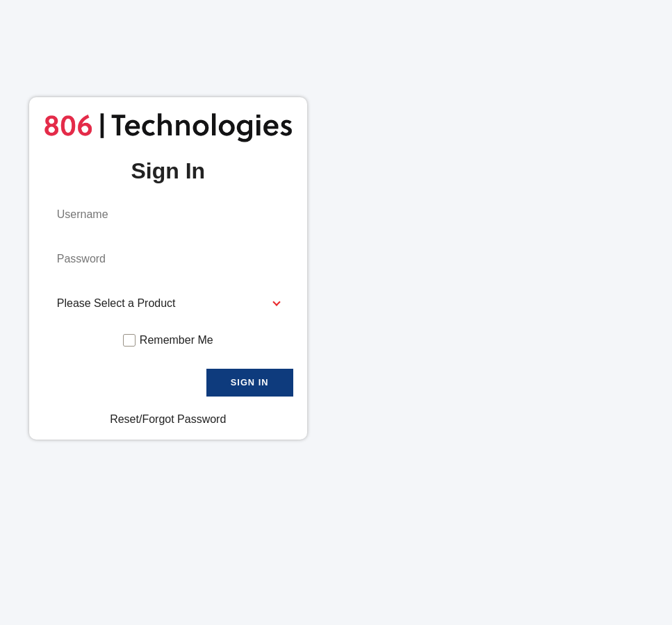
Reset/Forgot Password (168, 419)
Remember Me (177, 340)
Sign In (250, 382)
